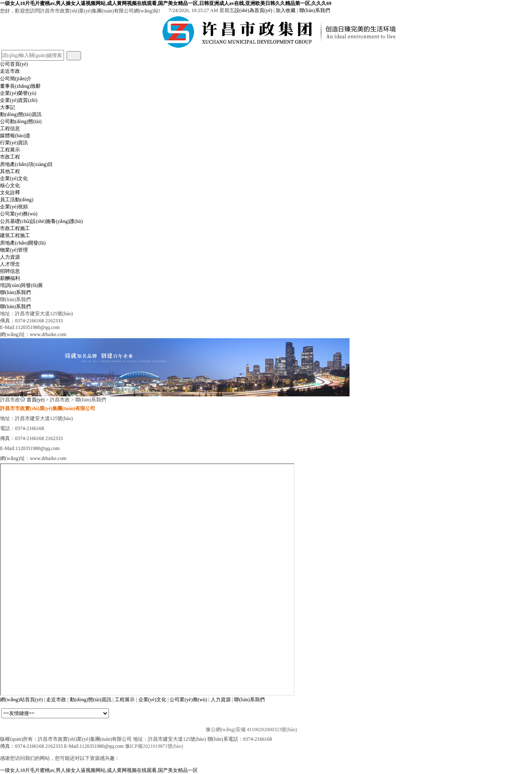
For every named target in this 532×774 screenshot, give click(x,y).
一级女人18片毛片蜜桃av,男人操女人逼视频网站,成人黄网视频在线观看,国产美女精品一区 (99, 770)
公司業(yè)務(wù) (19, 214)
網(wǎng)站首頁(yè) (21, 700)
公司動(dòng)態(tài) (21, 121)
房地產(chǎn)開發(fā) (23, 243)
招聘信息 (10, 271)
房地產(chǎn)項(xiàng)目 (26, 164)
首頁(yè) (36, 400)
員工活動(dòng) (17, 200)
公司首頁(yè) (14, 64)
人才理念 (10, 264)
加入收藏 (286, 10)
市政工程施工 (15, 228)
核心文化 (10, 185)
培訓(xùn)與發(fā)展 (21, 285)
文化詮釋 (10, 193)
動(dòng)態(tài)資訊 (21, 114)
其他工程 (10, 171)
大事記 (7, 107)
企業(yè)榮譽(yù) (18, 93)
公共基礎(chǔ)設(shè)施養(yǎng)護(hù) (41, 221)
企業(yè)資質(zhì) (19, 100)
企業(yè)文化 (14, 178)
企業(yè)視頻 (14, 207)
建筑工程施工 (15, 235)
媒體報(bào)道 (15, 136)
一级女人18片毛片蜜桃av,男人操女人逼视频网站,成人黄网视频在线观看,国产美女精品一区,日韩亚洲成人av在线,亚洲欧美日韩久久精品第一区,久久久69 (166, 3)
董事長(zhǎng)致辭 (20, 86)
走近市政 (10, 71)
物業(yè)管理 (14, 250)
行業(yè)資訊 (14, 143)
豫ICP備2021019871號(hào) (154, 746)
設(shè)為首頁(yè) (253, 10)
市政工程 (10, 157)
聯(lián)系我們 (315, 10)
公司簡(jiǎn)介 (16, 79)
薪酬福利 (10, 278)
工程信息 (10, 129)
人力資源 (10, 257)
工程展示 (10, 150)
